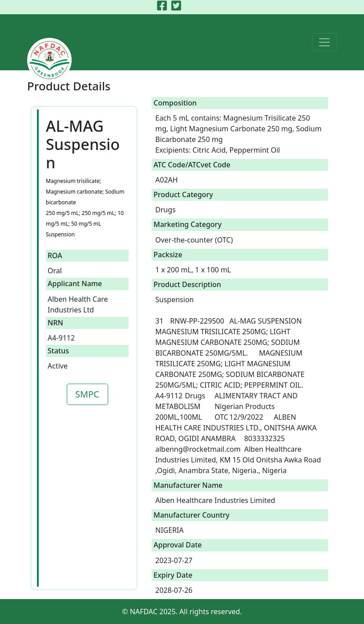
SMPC (87, 394)
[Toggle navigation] (324, 42)
